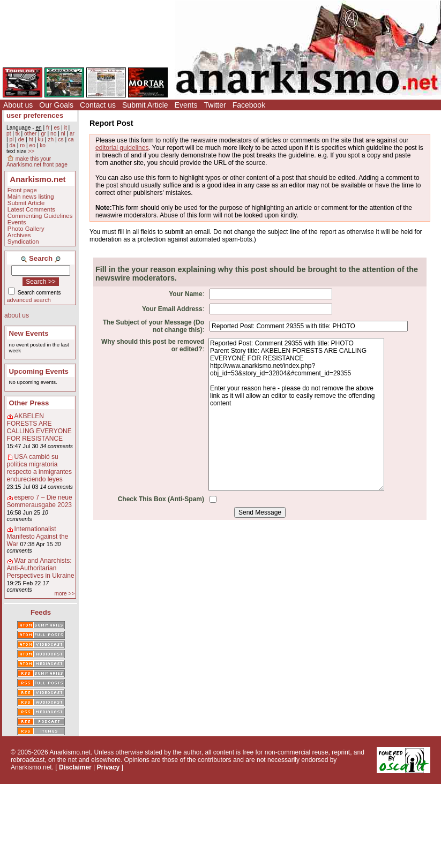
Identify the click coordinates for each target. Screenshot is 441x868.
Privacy (109, 767)
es (57, 128)
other (30, 134)
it (66, 128)
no (53, 134)
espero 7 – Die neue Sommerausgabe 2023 (40, 501)
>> (31, 151)
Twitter (215, 105)
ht (31, 139)
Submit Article (145, 105)
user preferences (35, 115)
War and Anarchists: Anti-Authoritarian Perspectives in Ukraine (41, 568)
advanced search (29, 300)
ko (43, 145)
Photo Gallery (26, 229)
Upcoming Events (39, 371)
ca (71, 139)
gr (44, 134)
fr (48, 128)
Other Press (29, 403)
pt (9, 134)
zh (51, 139)
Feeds (41, 612)
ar (72, 134)
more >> (64, 594)
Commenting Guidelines (40, 216)
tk (18, 134)
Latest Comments (31, 209)
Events (186, 105)
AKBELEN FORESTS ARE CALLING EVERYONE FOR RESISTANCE (39, 427)
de (21, 139)
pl (11, 139)
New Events (29, 333)
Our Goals (56, 105)
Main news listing (31, 197)
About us (18, 105)
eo (32, 145)
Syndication (23, 241)
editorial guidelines (122, 148)
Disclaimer (75, 767)
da (12, 145)
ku (40, 139)
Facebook (249, 105)
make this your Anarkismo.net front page (37, 162)
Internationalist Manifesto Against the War (38, 537)
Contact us (98, 105)
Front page (22, 190)
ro (22, 145)
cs (61, 139)
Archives (19, 235)
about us (17, 315)
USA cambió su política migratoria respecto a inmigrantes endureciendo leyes (39, 468)
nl (63, 134)
